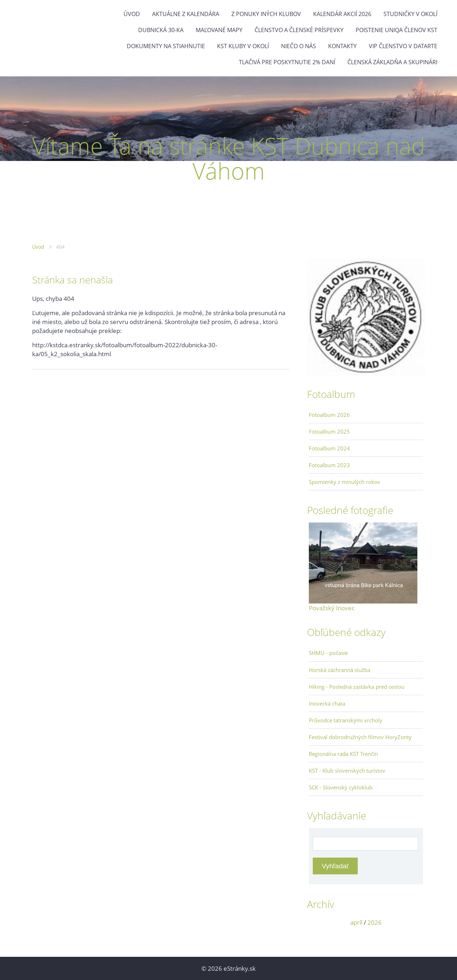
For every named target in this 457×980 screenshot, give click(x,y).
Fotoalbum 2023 (329, 465)
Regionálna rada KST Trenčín (343, 754)
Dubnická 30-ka (161, 30)
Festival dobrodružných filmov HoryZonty (360, 737)
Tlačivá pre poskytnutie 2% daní (287, 62)
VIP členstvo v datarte (403, 46)
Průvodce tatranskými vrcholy (346, 720)
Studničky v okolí (410, 14)
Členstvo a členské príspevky (299, 30)
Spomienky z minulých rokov (345, 482)
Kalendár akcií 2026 (342, 14)
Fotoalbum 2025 (329, 431)
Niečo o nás (298, 46)
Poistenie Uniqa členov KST (396, 30)
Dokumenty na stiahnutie (166, 46)
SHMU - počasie (328, 653)
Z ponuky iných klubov (266, 14)
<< (317, 922)
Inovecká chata (327, 703)
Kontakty (342, 46)
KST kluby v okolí (243, 46)
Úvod (132, 14)
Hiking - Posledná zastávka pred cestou (357, 687)
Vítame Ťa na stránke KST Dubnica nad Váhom (228, 158)
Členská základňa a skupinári (392, 62)
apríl (356, 922)
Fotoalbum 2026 (329, 415)
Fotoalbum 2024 (329, 448)
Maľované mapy (219, 30)
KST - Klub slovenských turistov (347, 771)
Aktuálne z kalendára (186, 14)
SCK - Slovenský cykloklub (341, 787)
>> (415, 922)
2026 (375, 922)
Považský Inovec (332, 608)
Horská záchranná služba (340, 670)
